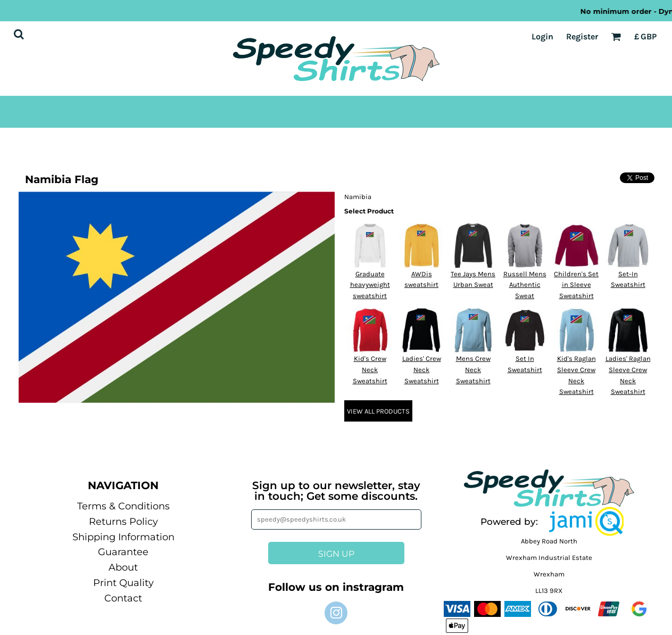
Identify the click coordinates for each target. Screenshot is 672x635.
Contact (123, 598)
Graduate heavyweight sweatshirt (370, 285)
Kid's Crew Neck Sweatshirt (370, 370)
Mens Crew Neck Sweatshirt (473, 370)
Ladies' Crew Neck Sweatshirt (422, 370)
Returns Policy (123, 522)
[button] (587, 521)
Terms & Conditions (123, 506)
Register (582, 36)
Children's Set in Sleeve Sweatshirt (576, 285)
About (123, 567)
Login (542, 36)
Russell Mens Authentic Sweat (525, 285)
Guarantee (123, 552)
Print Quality (123, 583)
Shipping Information (123, 537)
